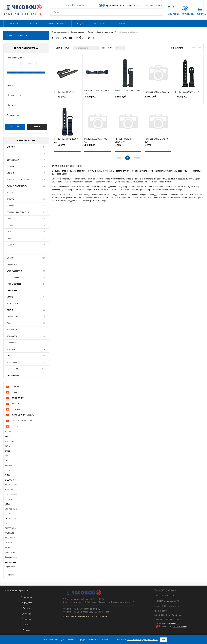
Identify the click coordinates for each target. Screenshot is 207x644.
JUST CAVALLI (13, 277)
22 (44, 199)
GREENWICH (12, 264)
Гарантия (24, 616)
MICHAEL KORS (13, 304)
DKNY (9, 238)
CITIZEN (10, 225)
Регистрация (78, 5)
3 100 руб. (158, 99)
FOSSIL (10, 251)
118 (44, 245)
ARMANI (10, 206)
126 (44, 258)
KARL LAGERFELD (14, 284)
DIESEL (10, 232)
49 (44, 173)
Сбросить (37, 127)
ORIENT (10, 310)
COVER (10, 153)
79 (44, 166)
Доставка (24, 611)
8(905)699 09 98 (112, 5)
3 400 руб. (98, 99)
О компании (14, 24)
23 (44, 304)
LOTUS (10, 297)
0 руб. (128, 147)
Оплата (24, 606)
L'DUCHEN (11, 173)
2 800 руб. (128, 99)
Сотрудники (24, 602)
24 (44, 284)
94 (44, 147)
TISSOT (10, 193)
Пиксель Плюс (180, 627)
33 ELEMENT (12, 343)
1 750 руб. (67, 147)
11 (44, 193)
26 (44, 186)
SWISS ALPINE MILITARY (17, 186)
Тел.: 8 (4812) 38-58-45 (165, 590)
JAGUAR (10, 166)
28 (44, 153)
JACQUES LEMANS (15, 271)
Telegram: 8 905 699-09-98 (167, 601)
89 (44, 212)
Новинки (11, 575)
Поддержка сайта (170, 624)
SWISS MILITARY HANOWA (18, 180)
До (24, 63)
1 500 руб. (188, 99)
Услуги (80, 24)
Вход (68, 5)
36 (44, 180)
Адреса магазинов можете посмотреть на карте (85, 616)
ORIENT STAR (12, 317)
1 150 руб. (67, 99)
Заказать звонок (154, 5)
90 (44, 356)
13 (44, 330)
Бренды (24, 625)
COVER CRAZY (13, 160)
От (8, 63)
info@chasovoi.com (170, 606)
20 (44, 336)
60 (44, 271)
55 (44, 251)
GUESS (10, 258)
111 (44, 291)
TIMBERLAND (12, 330)
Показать (15, 127)
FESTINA (10, 245)
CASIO (9, 219)
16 (44, 225)
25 (44, 232)
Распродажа (99, 24)
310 (44, 219)
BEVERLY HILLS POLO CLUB (18, 212)
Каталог (34, 24)
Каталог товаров (26, 35)
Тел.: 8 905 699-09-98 (164, 596)
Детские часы (13, 375)
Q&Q (9, 323)
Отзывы (24, 620)
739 (44, 362)
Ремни (10, 356)
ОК (164, 640)
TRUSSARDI (12, 336)
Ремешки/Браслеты (57, 24)
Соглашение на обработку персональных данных (24, 630)
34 (44, 277)
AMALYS (10, 199)
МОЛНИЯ (11, 349)
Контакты (120, 24)
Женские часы (13, 369)
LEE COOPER (12, 291)
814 (44, 369)
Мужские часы (13, 362)
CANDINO (11, 147)
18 (44, 317)
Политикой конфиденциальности (142, 640)
